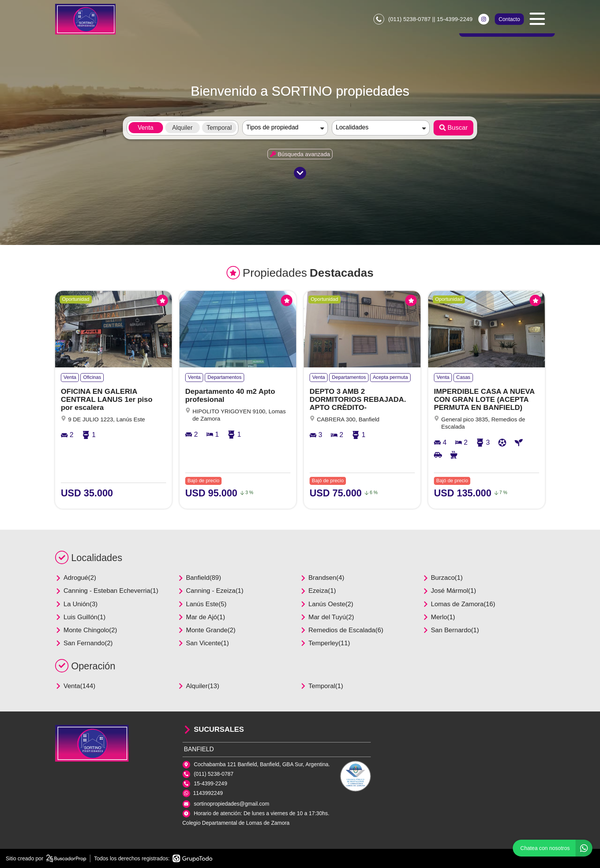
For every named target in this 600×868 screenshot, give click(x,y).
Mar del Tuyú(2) (327, 617)
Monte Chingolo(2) (86, 630)
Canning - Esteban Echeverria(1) (107, 591)
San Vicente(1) (203, 643)
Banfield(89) (199, 578)
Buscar (454, 128)
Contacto (509, 19)
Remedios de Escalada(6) (342, 630)
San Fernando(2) (84, 643)
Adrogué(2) (76, 578)
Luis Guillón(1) (80, 617)
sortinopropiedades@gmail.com (232, 804)
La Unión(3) (76, 604)
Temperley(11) (325, 643)
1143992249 (208, 793)
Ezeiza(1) (318, 591)
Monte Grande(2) (206, 630)
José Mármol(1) (449, 591)
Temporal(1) (322, 686)
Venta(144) (75, 686)
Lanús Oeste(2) (327, 604)
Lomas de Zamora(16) (459, 604)
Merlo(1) (439, 617)
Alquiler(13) (198, 686)
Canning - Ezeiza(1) (210, 591)
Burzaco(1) (443, 578)
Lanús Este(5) (202, 604)
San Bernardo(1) (451, 630)
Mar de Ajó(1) (201, 617)
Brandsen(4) (322, 578)
